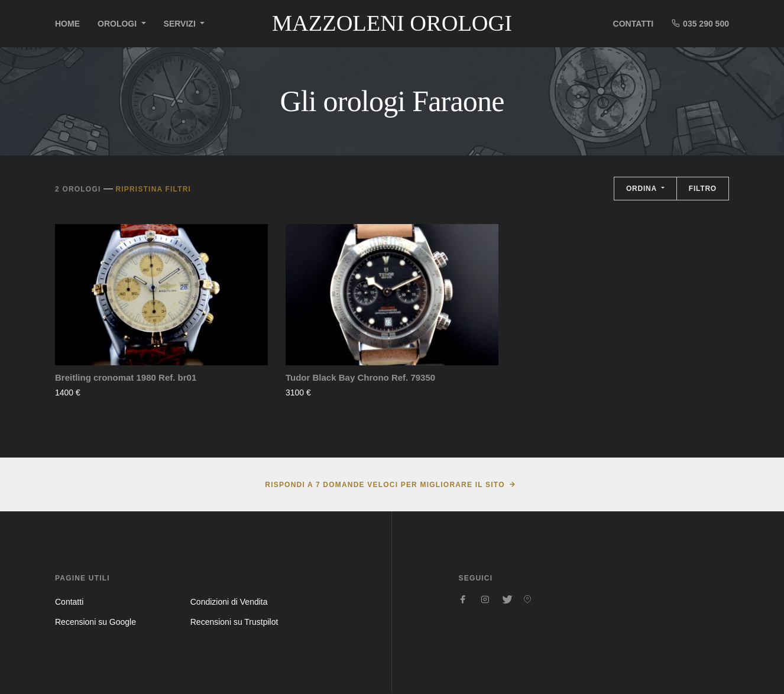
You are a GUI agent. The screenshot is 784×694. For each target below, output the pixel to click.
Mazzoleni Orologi (392, 23)
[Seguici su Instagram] (485, 599)
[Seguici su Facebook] (464, 599)
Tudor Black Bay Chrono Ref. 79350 (360, 377)
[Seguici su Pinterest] (527, 599)
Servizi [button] (181, 24)
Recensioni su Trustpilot (234, 622)
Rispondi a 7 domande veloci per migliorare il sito (385, 485)
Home (67, 24)
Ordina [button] (643, 189)
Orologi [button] (118, 24)
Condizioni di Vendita (229, 602)
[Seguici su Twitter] (506, 599)
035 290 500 (700, 23)
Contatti (634, 24)
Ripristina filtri (153, 189)
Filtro (703, 189)
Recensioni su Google (95, 622)
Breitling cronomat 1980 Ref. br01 (126, 377)
